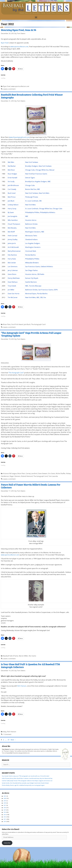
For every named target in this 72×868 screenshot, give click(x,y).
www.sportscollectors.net (19, 47)
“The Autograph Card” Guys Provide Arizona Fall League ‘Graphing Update (31, 334)
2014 (5, 812)
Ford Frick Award (17, 324)
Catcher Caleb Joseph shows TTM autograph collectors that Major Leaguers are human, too (27, 781)
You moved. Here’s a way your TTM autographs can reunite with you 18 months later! (26, 776)
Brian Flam (7, 324)
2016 (5, 808)
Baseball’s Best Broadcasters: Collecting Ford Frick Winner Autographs (32, 96)
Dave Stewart (43, 473)
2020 (5, 798)
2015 (5, 810)
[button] (36, 17)
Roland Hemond (27, 476)
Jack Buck (27, 324)
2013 (5, 815)
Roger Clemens (15, 476)
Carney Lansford (31, 473)
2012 (5, 817)
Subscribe (7, 843)
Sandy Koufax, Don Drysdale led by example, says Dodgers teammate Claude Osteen (25, 783)
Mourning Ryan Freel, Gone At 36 (19, 30)
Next (13, 740)
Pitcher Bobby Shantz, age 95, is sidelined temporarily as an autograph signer (23, 785)
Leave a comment (9, 89)
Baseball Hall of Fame (11, 656)
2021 (5, 796)
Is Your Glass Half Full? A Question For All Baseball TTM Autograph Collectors (30, 666)
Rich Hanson (22, 686)
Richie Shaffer (61, 473)
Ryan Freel (5, 43)
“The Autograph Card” (16, 373)
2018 (5, 803)
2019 (5, 801)
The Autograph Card (38, 324)
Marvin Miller (23, 656)
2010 (5, 821)
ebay (5, 732)
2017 (5, 805)
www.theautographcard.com (19, 137)
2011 (5, 819)
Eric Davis (52, 473)
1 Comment (7, 734)
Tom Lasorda (53, 476)
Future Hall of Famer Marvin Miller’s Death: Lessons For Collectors (31, 486)
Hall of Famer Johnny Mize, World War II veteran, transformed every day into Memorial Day (27, 778)
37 (9, 740)
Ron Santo (32, 656)
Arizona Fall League (10, 473)
